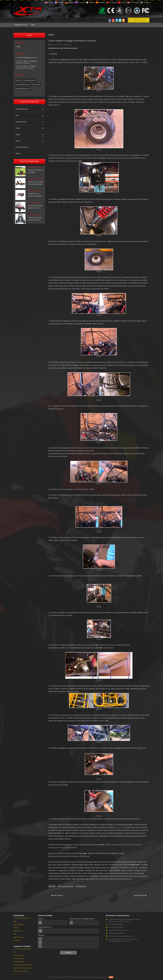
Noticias (16, 927)
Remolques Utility (19, 961)
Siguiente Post (140, 895)
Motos (18, 140)
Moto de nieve (21, 121)
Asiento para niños (29, 80)
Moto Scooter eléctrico (21, 971)
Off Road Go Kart (22, 108)
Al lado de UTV (18, 958)
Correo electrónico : (45, 926)
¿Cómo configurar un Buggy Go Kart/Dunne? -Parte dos (26, 61)
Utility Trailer (36, 84)
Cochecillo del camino (23, 84)
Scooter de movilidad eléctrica (23, 967)
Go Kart (18, 80)
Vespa (18, 134)
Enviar (68, 952)
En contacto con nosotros (91, 19)
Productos (66, 19)
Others (18, 153)
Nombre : (41, 918)
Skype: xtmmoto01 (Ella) (117, 933)
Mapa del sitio (18, 930)
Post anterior (57, 895)
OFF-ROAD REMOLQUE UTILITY (27, 57)
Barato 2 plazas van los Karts (23, 964)
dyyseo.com (105, 977)
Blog (33, 24)
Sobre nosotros (46, 19)
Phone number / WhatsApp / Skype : (82, 918)
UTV (17, 115)
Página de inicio (24, 19)
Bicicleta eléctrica (22, 147)
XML (15, 933)
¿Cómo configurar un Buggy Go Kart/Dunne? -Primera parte (26, 66)
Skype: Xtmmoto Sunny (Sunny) (119, 930)
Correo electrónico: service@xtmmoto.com (122, 936)
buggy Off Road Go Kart (23, 88)
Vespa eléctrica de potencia (22, 948)
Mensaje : (42, 935)
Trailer (18, 127)
